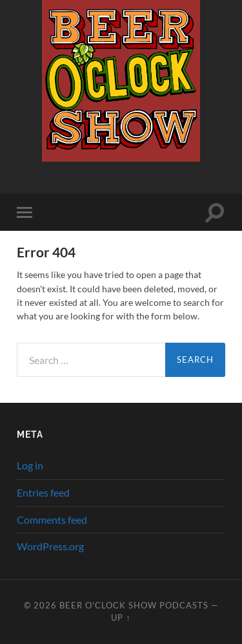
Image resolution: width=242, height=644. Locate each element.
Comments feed (52, 520)
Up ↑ (121, 617)
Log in (30, 465)
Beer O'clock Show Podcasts (134, 605)
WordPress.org (50, 546)
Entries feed (43, 492)
